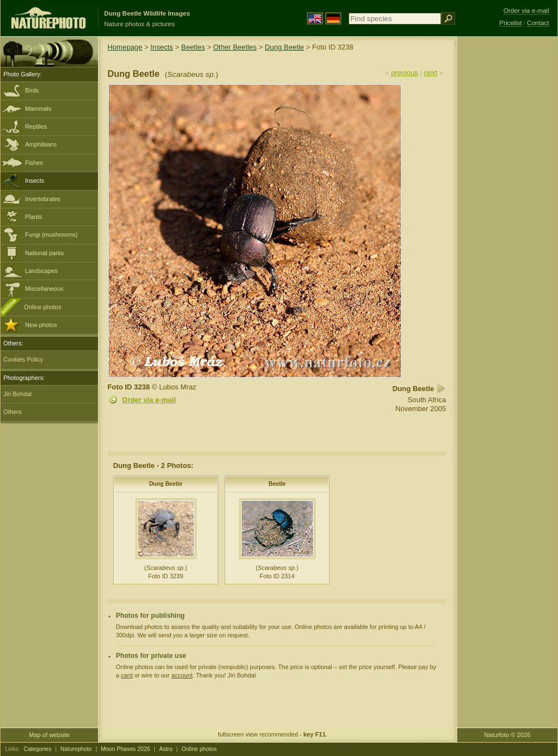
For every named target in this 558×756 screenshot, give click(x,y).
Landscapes (41, 271)
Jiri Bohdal (18, 394)
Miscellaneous (44, 289)
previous (404, 73)
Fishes (34, 163)
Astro (166, 749)
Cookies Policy (23, 359)
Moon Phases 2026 (125, 749)
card (127, 675)
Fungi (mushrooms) (51, 235)
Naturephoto (76, 749)
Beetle (277, 484)
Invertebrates (43, 199)
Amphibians (41, 144)
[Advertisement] (507, 214)
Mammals (38, 109)
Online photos (43, 307)
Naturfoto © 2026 (508, 735)
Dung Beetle (284, 47)
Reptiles (36, 126)
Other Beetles (235, 47)
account (182, 675)
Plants (33, 217)
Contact (538, 23)
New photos (41, 325)
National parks (45, 253)
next (430, 73)
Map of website (49, 735)
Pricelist (511, 23)
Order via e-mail (149, 400)
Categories (38, 749)
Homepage (125, 47)
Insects (35, 181)
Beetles (193, 47)
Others (13, 412)
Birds (32, 90)
